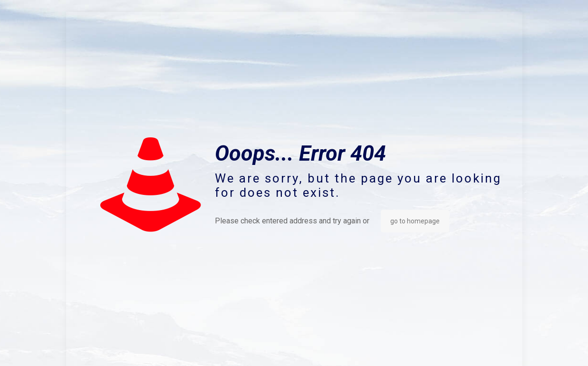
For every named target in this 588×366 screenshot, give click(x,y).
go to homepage (415, 221)
